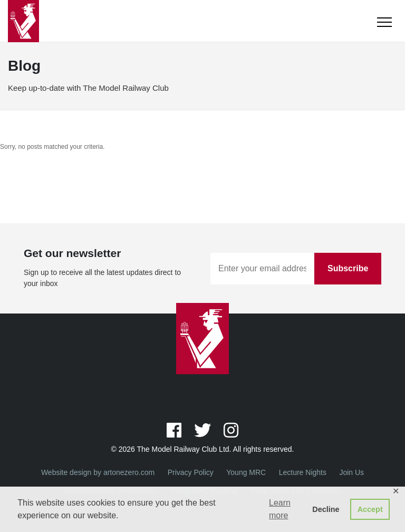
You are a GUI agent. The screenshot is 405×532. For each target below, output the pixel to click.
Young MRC (246, 472)
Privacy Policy (191, 472)
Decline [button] (326, 509)
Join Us (351, 472)
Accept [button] (370, 509)
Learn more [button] (280, 509)
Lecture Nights (303, 472)
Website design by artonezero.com (98, 472)
